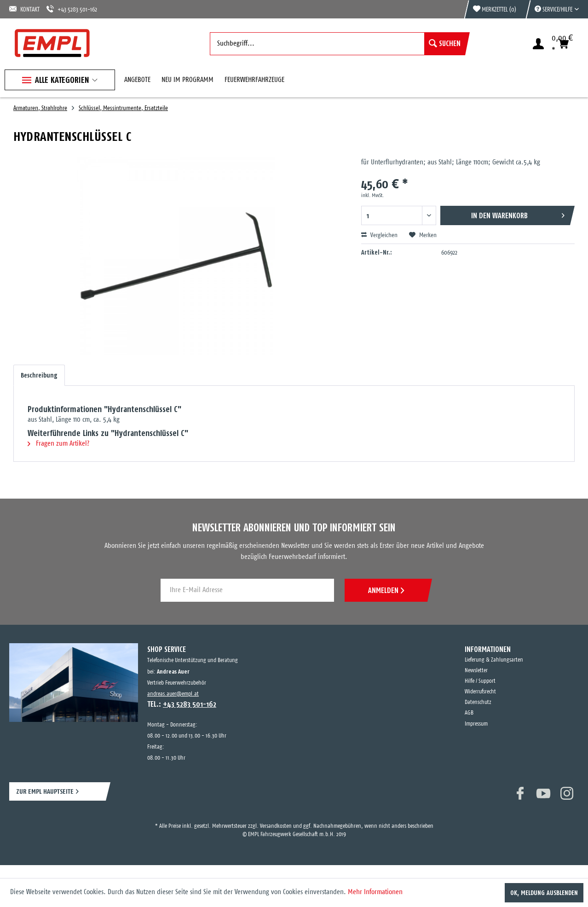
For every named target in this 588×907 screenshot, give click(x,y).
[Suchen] (445, 44)
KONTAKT (24, 9)
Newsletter (476, 671)
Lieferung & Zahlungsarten (494, 660)
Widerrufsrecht (480, 692)
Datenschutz (478, 702)
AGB (469, 713)
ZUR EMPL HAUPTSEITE (45, 791)
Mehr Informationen (375, 892)
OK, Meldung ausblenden (544, 893)
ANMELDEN (386, 590)
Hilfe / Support (480, 681)
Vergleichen (379, 235)
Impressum (476, 724)
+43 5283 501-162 (72, 9)
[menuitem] (552, 9)
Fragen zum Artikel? (58, 444)
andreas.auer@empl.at (173, 694)
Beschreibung (39, 375)
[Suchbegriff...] (337, 44)
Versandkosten (276, 826)
